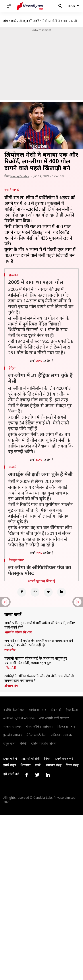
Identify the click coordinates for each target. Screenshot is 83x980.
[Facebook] (22, 592)
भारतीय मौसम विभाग (18, 632)
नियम (47, 758)
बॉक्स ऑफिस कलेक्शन (40, 727)
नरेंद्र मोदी (10, 668)
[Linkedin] (62, 592)
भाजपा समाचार (12, 727)
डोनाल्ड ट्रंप (11, 686)
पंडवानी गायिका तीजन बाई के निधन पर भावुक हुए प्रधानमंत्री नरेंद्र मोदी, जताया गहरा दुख (36, 661)
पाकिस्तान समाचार (62, 735)
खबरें (14, 21)
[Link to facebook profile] (27, 775)
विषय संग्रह (72, 765)
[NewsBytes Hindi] (30, 6)
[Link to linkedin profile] (48, 775)
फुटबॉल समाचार (13, 735)
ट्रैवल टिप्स (72, 710)
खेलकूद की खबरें (29, 21)
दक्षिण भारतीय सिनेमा (44, 743)
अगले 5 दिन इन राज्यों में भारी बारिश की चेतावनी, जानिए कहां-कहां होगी (40, 625)
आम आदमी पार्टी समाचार (54, 718)
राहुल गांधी (9, 743)
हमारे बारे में (10, 758)
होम (6, 21)
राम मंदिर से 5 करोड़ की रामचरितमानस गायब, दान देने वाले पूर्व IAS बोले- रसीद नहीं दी (39, 643)
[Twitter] (48, 592)
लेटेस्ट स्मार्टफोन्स (36, 735)
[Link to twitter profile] (37, 775)
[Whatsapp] (35, 592)
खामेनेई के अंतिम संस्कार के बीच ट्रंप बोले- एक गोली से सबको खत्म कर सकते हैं (39, 679)
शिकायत (26, 765)
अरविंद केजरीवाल (14, 710)
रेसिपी (23, 743)
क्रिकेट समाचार (66, 727)
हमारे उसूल (10, 765)
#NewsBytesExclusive (19, 718)
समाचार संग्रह (54, 765)
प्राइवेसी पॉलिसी (31, 758)
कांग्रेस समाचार (37, 710)
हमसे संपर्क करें (64, 758)
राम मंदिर (10, 650)
